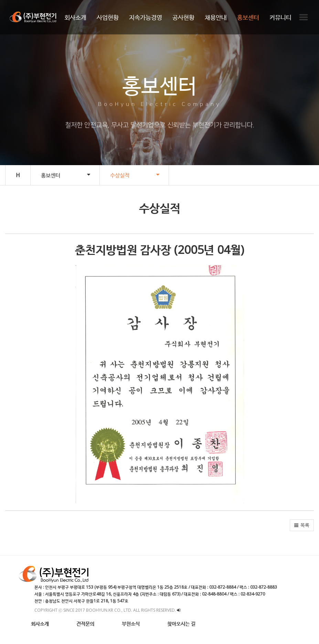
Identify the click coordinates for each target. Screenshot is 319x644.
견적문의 (85, 623)
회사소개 (75, 17)
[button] (302, 525)
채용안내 (216, 17)
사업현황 (108, 17)
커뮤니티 (280, 17)
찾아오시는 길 (181, 623)
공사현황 (183, 17)
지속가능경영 (146, 17)
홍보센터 (248, 17)
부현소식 (131, 623)
